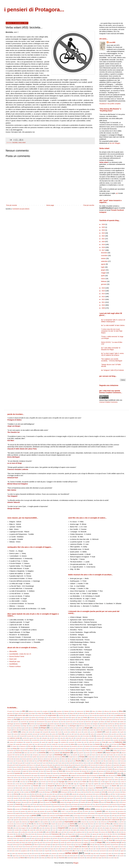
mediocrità (78, 788)
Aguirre (17, 713)
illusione (115, 771)
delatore (88, 746)
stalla (27, 840)
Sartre (96, 828)
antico (112, 715)
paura (103, 802)
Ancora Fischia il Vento (17, 656)
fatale (58, 759)
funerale (77, 763)
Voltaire (111, 856)
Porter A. (63, 811)
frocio (54, 763)
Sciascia (10, 832)
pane (90, 800)
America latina (22, 715)
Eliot (18, 755)
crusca (59, 744)
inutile (107, 776)
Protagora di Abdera (64, 816)
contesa (12, 742)
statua (45, 840)
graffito (49, 769)
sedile (47, 832)
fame (118, 757)
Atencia (77, 720)
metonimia (57, 790)
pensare (41, 804)
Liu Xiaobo (83, 782)
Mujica (124, 792)
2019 (103, 244)
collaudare (44, 738)
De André (114, 744)
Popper (35, 811)
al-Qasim (46, 713)
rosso (54, 826)
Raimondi (23, 820)
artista (117, 718)
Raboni (82, 818)
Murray (16, 794)
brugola (9, 730)
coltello (67, 738)
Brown (122, 728)
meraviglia (117, 788)
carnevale (35, 734)
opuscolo (78, 798)
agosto (104, 264)
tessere (48, 847)
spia (73, 838)
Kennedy (84, 778)
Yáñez (55, 858)
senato (90, 832)
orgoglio (112, 798)
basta (83, 724)
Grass (69, 769)
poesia (67, 809)
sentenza (103, 832)
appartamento (19, 718)
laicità (17, 780)
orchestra (89, 798)
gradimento (42, 769)
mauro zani (13, 659)
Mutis (33, 794)
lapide (36, 780)
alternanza (99, 713)
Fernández (19, 761)
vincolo (33, 856)
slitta (45, 836)
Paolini (108, 800)
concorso (56, 740)
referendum (98, 820)
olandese (16, 798)
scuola (41, 832)
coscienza (97, 742)
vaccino (110, 851)
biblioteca (103, 726)
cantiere (86, 732)
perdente (82, 804)
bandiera (52, 724)
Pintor (116, 806)
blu (31, 728)
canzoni (99, 732)
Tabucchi (37, 845)
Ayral (62, 722)
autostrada (31, 722)
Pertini (11, 806)
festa (36, 761)
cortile (90, 742)
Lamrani (23, 780)
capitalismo (115, 732)
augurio (110, 720)
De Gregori (13, 746)
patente (90, 802)
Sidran (89, 834)
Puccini (96, 816)
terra (15, 847)
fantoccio (31, 759)
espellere (34, 757)
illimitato (108, 771)
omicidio (40, 798)
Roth (59, 826)
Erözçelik (10, 757)
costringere (10, 744)
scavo (54, 830)
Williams (49, 858)
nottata (60, 796)
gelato (51, 765)
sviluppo (99, 842)
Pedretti (18, 804)
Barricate (77, 724)
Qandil (17, 818)
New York (115, 794)
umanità (40, 851)
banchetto (45, 724)
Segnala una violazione (109, 385)
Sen (85, 832)
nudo (83, 796)
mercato (124, 788)
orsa (117, 798)
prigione (45, 813)
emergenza (35, 755)
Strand (111, 840)
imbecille (122, 771)
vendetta (47, 853)
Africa (121, 711)
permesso (107, 804)
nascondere (49, 794)
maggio (104, 273)
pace (41, 800)
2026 (103, 224)
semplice (71, 832)
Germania (93, 765)
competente (107, 738)
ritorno (97, 824)
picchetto (75, 806)
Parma (11, 802)
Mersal (30, 790)
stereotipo (56, 840)
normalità (46, 796)
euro (76, 757)
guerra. (9, 771)
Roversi (72, 826)
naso (56, 794)
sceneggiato (73, 830)
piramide (17, 809)
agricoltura (10, 713)
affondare (114, 711)
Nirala (15, 796)
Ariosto (85, 718)
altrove (110, 713)
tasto (74, 845)
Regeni (124, 820)
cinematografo (71, 736)
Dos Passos (122, 751)
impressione (34, 773)
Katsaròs (62, 778)
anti (108, 715)
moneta (41, 792)
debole (68, 746)
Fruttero (60, 763)
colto (72, 738)
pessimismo (18, 806)
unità (58, 851)
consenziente (107, 740)
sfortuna (47, 834)
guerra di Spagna (119, 769)
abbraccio (31, 711)
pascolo (48, 802)
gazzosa (45, 765)
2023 (103, 233)
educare (57, 753)
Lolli (112, 782)
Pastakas (83, 802)
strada (99, 840)
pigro (111, 806)
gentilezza (86, 765)
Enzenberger (59, 755)
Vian (9, 856)
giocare (15, 767)
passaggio (69, 802)
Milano (84, 790)
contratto (28, 742)
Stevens (73, 840)
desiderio (121, 746)
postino (75, 811)
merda (11, 790)
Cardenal (22, 734)
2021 (103, 239)
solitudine (114, 836)
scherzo (96, 830)
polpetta (115, 809)
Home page (50, 205)
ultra (35, 851)
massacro (107, 786)
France (32, 763)
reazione (76, 820)
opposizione (70, 798)
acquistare (59, 711)
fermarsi (11, 761)
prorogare (27, 816)
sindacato (123, 834)
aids (22, 713)
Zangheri (76, 858)
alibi (76, 713)
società (73, 836)
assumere (57, 720)
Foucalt (26, 763)
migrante (73, 790)
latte (55, 780)
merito (24, 790)
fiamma (58, 761)
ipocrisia (113, 776)
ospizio (9, 800)
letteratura (10, 782)
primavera (57, 813)
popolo (29, 811)
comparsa (99, 738)
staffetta (21, 840)
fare (37, 759)
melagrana (91, 788)
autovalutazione (41, 722)
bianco (97, 726)
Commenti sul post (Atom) (21, 209)
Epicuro (69, 755)
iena (90, 771)
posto (81, 811)
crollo (48, 744)
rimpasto (53, 824)
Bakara (103, 722)
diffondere (43, 749)
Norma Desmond (37, 796)
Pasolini (54, 802)
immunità (10, 773)
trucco (80, 849)
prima (51, 813)
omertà (34, 798)
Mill (89, 790)
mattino (24, 788)
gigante (124, 765)
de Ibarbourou (22, 746)
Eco (36, 753)
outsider (24, 800)
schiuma (115, 830)
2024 (103, 230)
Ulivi (30, 851)
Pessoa (25, 806)
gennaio (104, 284)
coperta (43, 742)
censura (9, 736)
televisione (116, 845)
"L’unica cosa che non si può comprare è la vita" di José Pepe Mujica (112, 331)
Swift (123, 843)
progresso (115, 813)
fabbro (99, 757)
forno (9, 763)
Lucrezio (17, 784)
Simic (116, 834)
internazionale (93, 776)
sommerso (121, 836)
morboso (79, 792)
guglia (25, 771)
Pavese (108, 802)
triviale (75, 849)
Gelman (62, 765)
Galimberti (123, 763)
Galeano (116, 763)
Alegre (71, 713)
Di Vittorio (30, 749)
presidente (38, 813)
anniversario (82, 715)
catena (81, 734)
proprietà (20, 816)
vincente (20, 856)
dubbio (11, 753)
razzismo (70, 820)
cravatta (17, 744)
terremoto (28, 847)
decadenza (75, 746)
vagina (122, 851)
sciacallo (122, 830)
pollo (110, 809)
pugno (108, 816)
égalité (75, 753)
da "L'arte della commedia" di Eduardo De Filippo (111, 349)
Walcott (23, 858)
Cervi (35, 736)
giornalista (26, 767)
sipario (34, 836)
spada (28, 838)
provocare (82, 816)
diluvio (60, 749)
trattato (46, 849)
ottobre (104, 258)
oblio (112, 796)
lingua (55, 782)
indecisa (55, 773)
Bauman (112, 724)
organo (105, 798)
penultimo (63, 804)
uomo (71, 851)
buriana (59, 730)
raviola (58, 820)
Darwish (98, 744)
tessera (42, 847)
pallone (71, 800)
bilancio (122, 726)
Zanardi (69, 858)
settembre (105, 261)
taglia (49, 845)
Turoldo (124, 849)
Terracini (21, 847)
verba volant (22, 143)
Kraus (97, 778)
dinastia (87, 749)
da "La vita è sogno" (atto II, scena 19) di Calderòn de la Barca (112, 354)
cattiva (92, 734)
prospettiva (44, 816)
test (54, 847)
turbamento (104, 849)
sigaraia (95, 834)
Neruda (103, 794)
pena (24, 804)
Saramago (82, 828)
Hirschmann (76, 771)
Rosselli (43, 826)
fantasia (18, 759)
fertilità (30, 761)
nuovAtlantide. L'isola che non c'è (20, 654)
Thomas (64, 847)
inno (125, 773)
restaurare (84, 822)
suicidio (62, 843)
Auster (9, 722)
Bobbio (36, 728)
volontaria (89, 856)
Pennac (35, 804)
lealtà (79, 780)
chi (45, 736)
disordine (25, 751)
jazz (26, 778)
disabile (112, 749)
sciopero (16, 832)
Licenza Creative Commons (108, 402)
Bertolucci (90, 726)
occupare (121, 796)
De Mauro (48, 746)
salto (30, 828)
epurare (82, 755)
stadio (15, 840)
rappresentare (44, 820)
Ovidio (30, 800)
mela (84, 788)
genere (79, 765)
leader (73, 780)
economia (42, 753)
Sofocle (87, 836)
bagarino (96, 722)
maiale (102, 784)
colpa (61, 738)
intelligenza (74, 776)
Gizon (83, 767)
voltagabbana (103, 856)
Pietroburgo (97, 806)
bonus (63, 728)
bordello (80, 728)
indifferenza (72, 773)
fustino (92, 763)
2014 (103, 294)
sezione (11, 834)
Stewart (80, 840)
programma (107, 813)
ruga (92, 826)
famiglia (124, 757)
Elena (94, 753)
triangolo (63, 849)
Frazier (44, 763)
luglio (103, 267)
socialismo (58, 836)
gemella (73, 765)
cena (123, 734)
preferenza (10, 813)
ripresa (66, 824)
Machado (50, 784)
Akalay (27, 713)
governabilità (18, 769)
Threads (114, 210)
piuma (44, 809)
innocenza (19, 776)
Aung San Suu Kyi (119, 720)
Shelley (64, 834)
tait (58, 845)
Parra (30, 802)
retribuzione (104, 822)
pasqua (62, 802)
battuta (101, 724)
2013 (103, 297)
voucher (122, 856)
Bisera (20, 728)
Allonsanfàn (13, 651)
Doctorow (63, 751)
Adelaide (66, 711)
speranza (62, 838)
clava (124, 736)
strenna (11, 843)
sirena (40, 836)
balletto (122, 722)
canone (79, 732)
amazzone (123, 713)
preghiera (18, 813)
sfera (17, 834)
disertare (11, 751)
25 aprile (10, 711)
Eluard (28, 755)
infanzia (87, 773)
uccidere (16, 851)
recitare (83, 820)
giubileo (46, 767)
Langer (29, 780)
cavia (112, 734)
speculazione (47, 838)
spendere (55, 838)
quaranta (31, 818)
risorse (72, 824)
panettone (96, 800)
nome (28, 796)
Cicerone (63, 736)
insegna (36, 776)
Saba (9, 828)
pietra (90, 806)
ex (95, 757)
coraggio (56, 742)
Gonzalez (10, 769)
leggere (103, 780)
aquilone (33, 718)
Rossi (49, 826)
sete (115, 832)
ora (83, 798)
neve (109, 794)
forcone (116, 761)
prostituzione (52, 816)
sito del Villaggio (115, 143)
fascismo (48, 759)
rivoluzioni (10, 826)
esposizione (42, 757)
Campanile (45, 732)
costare (110, 742)
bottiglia (95, 728)
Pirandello (25, 809)
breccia (106, 728)
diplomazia (97, 749)
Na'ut (38, 794)
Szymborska (28, 845)
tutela (11, 851)
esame (16, 757)
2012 (103, 299)
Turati (97, 849)
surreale (92, 843)
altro (105, 713)
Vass (31, 853)
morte (103, 792)
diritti (104, 748)
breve (117, 728)
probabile (78, 813)
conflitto (77, 740)
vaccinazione (103, 851)
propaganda (123, 813)
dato (104, 744)
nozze (78, 796)
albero (66, 713)
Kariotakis (54, 778)
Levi (16, 782)
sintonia (28, 836)
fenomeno (115, 759)
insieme (57, 776)
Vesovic (116, 853)
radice (103, 818)
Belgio (25, 726)
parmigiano (18, 802)
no (20, 796)
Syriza (21, 845)
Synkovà (15, 845)
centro (15, 736)
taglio (54, 845)
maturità (35, 788)
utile (90, 851)
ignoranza (101, 771)
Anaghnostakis (52, 715)
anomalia (94, 715)
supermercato (78, 843)
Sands (54, 828)
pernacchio (114, 804)
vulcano (9, 858)
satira (101, 828)
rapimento (35, 820)
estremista (57, 757)
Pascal (42, 802)
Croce (36, 744)
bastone (88, 724)
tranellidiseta (13, 664)
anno (88, 715)
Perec (94, 804)
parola (25, 802)
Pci (119, 802)
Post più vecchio (89, 205)
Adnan (73, 711)
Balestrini (115, 722)
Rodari (25, 826)
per (68, 804)
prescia (24, 813)
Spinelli (85, 838)
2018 (103, 247)
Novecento (71, 796)
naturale (74, 794)
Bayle (118, 724)
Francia (38, 763)
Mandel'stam (27, 786)
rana (29, 820)
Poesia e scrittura (15, 666)
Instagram (103, 212)
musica (28, 794)
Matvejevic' (43, 788)
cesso (40, 736)
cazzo (118, 734)
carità (29, 734)
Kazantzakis (77, 778)
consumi (123, 740)
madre (57, 784)
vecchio (36, 853)
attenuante (93, 720)
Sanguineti (61, 828)
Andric (67, 715)
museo (22, 794)
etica (64, 757)
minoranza (106, 790)
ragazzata (121, 818)
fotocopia (20, 763)
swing (9, 845)
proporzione (12, 816)
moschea (110, 792)
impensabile (26, 773)
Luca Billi (112, 42)
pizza (49, 809)
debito (62, 746)
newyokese (123, 794)
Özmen (36, 800)
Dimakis (65, 749)
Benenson (53, 726)
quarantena (39, 818)
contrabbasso (20, 742)
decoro (82, 746)
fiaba (52, 761)
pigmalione (105, 806)
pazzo (115, 802)
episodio (75, 755)
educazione (66, 753)
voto (116, 856)
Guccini (97, 769)
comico (84, 738)
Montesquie (64, 792)
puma (118, 816)
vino (38, 856)
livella (90, 782)
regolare (17, 822)
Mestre (50, 790)
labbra (122, 778)
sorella (9, 838)
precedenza (121, 811)
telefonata (102, 845)
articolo (111, 718)
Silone (111, 834)
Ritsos (108, 824)
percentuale (74, 804)
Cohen (38, 738)
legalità (84, 780)
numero (88, 796)
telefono (109, 845)
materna (122, 786)
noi (23, 796)
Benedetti (43, 726)
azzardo (68, 722)
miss (112, 790)
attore (99, 720)
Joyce (42, 778)
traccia (122, 847)
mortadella (97, 792)
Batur (107, 724)
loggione (107, 782)
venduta (61, 853)
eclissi (31, 753)
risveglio (86, 824)
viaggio (122, 853)
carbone (16, 734)
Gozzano (34, 769)
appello (27, 718)
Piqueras (10, 809)
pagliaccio (60, 800)
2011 (103, 302)
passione (76, 802)
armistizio (104, 718)
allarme (81, 713)
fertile (25, 761)
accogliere (45, 711)
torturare (109, 847)
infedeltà (95, 773)
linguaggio (62, 782)
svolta (107, 843)
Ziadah (94, 858)
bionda (15, 728)
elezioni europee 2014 (113, 753)
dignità (54, 749)
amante (116, 713)
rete (97, 822)
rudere (87, 826)
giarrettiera (117, 765)
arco (47, 718)
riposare (60, 824)
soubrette (22, 838)
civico (106, 736)
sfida (21, 834)
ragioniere (16, 820)
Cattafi (87, 734)
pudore (102, 816)
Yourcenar (62, 858)
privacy (72, 813)
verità (97, 853)
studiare (17, 843)
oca (116, 796)
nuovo (94, 796)
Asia (15, 719)
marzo (103, 279)
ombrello (27, 798)
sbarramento (115, 828)
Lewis (21, 782)
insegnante (43, 776)
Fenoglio (108, 759)
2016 (103, 288)
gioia (20, 767)
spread (116, 838)
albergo (60, 713)
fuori (87, 763)
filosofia (78, 761)
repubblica (46, 822)
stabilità (9, 840)
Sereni (110, 832)
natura (68, 794)
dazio (108, 744)
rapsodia (52, 820)
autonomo (16, 722)
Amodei (43, 715)
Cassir (75, 734)
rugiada (97, 826)
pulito (113, 816)
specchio (39, 838)
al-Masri (39, 713)
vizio (77, 856)
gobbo (103, 767)
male (122, 784)
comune (19, 740)
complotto (121, 738)
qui (117, 193)
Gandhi (17, 765)
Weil (28, 858)
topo (97, 847)
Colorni (56, 738)
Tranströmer (33, 849)
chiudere (56, 736)
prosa (34, 815)
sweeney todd (115, 843)
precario (113, 811)
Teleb (96, 845)
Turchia (111, 849)
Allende (92, 713)
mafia (69, 784)
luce (117, 782)
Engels (50, 755)
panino (103, 800)
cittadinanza (99, 736)
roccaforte (18, 826)
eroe (117, 755)
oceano (9, 798)
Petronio (44, 806)
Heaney (48, 771)
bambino (25, 724)
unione (53, 851)
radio (108, 818)
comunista (34, 740)
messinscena (42, 790)
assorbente (49, 720)
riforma (40, 824)
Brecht (112, 728)
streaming (118, 840)
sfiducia (27, 834)
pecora (124, 802)
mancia (20, 786)
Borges (87, 728)
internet (101, 776)
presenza (31, 813)
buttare (80, 730)
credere (30, 744)
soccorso (51, 836)
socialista (66, 836)
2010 (103, 305)
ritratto (103, 824)
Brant (100, 728)
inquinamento (28, 776)
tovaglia (116, 847)
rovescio (81, 826)
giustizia (70, 767)
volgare (82, 856)
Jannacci (16, 778)
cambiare (24, 732)
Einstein (88, 753)
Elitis (23, 755)
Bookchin (74, 728)
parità (124, 800)
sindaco (11, 836)
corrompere (71, 742)
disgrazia (18, 751)
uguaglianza (24, 851)
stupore (35, 843)
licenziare (43, 782)
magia (90, 784)
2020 (103, 242)
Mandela (36, 786)
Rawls (63, 820)
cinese (79, 736)
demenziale (95, 746)
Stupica (23, 843)
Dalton (91, 744)
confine (71, 740)
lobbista (96, 782)
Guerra (110, 769)
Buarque (26, 730)
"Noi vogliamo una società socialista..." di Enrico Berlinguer (112, 360)
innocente (12, 776)
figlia (69, 761)
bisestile (26, 728)
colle (51, 738)
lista (77, 782)
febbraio (104, 281)
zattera (88, 858)
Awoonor (56, 722)
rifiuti (30, 824)
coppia (50, 742)
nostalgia (53, 796)
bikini (116, 726)
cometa (78, 738)
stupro (41, 843)
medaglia (58, 788)
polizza (104, 809)
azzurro (74, 722)
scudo (35, 832)
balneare (18, 724)
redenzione (90, 820)
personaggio (122, 804)
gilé (10, 767)
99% (24, 711)
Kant (47, 778)
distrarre (32, 751)
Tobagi (70, 847)
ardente (61, 718)
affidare (100, 711)
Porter (55, 811)
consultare (116, 740)
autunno (49, 722)
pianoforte (57, 806)
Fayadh (82, 759)
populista (42, 811)
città (93, 736)
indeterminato (63, 773)
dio (91, 749)
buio (36, 730)
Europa (82, 757)
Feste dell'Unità (44, 761)
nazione (97, 794)
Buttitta (86, 730)
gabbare (104, 763)
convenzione (36, 742)
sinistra (18, 836)
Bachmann (89, 722)
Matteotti (18, 788)
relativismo (24, 822)
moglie (15, 792)
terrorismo (35, 847)
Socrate (81, 836)
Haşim (37, 771)
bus (70, 730)
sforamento (40, 834)
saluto (41, 828)
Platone (60, 809)
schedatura (82, 830)
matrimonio (10, 788)
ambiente (12, 715)
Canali (59, 732)
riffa (25, 824)
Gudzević (103, 769)
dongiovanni (95, 751)
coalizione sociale (14, 738)
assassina (34, 720)
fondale (110, 761)
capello (107, 732)
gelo (68, 765)
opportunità (62, 798)
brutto (20, 730)
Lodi (101, 782)
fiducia (63, 761)
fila (73, 761)
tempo (122, 845)
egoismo (81, 753)
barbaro (64, 724)
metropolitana (65, 790)
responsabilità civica (71, 822)
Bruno (15, 730)
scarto (43, 830)
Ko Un (91, 778)
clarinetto (118, 736)
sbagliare (107, 828)
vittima (66, 856)
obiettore (106, 796)
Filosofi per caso (15, 661)
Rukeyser (104, 826)
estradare (50, 757)
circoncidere (86, 736)
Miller (93, 790)
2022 (103, 236)
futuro (98, 763)
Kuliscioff (103, 778)
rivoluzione (121, 824)
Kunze (109, 778)
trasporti (40, 849)
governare (26, 769)
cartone (54, 734)
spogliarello (92, 838)
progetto (99, 813)
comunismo (26, 740)
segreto (60, 832)
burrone (65, 730)
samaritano (47, 828)
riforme (46, 824)
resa (52, 822)
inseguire (50, 776)
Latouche (49, 780)
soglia (94, 836)
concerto (41, 740)
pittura (38, 809)
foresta (122, 761)
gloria (94, 767)
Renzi (39, 822)
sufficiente (56, 843)
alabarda (54, 713)
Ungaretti (47, 851)
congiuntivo (91, 740)
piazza (69, 806)
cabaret (92, 730)
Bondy (57, 728)
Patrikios (96, 802)
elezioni (100, 753)
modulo (9, 792)
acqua (52, 711)
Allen (87, 713)
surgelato (86, 843)
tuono (92, 849)
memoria (99, 788)
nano (43, 794)
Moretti (85, 792)
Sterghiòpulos (64, 840)
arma (98, 718)
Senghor (96, 832)
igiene (95, 771)
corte (85, 742)
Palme (77, 800)
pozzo (107, 811)
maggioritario (82, 784)
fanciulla (11, 759)
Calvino (15, 732)
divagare (43, 751)
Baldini (109, 722)
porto (70, 811)
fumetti (71, 763)
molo (20, 792)
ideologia (84, 771)
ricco (118, 822)
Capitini (122, 732)
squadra (122, 838)
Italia (119, 775)
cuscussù (80, 744)
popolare (23, 811)
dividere (49, 751)
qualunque (24, 818)
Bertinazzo (82, 726)
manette (43, 786)
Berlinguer (73, 726)
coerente (24, 738)
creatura (24, 744)
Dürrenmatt (18, 753)
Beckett (124, 724)
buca (32, 730)
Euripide (71, 757)
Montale (55, 792)
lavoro (66, 780)
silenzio (105, 834)
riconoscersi (19, 824)
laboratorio (10, 780)
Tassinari (69, 845)
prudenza (90, 816)
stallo (31, 840)
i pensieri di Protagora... (34, 10)
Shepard (70, 834)
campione (53, 732)
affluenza (107, 711)
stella (50, 840)
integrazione (65, 776)
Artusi (122, 718)
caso (70, 734)
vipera (50, 856)
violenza (43, 856)
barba (58, 724)
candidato (73, 732)
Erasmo (94, 755)
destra (9, 749)
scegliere (60, 830)
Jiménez (31, 778)
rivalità (114, 824)
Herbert (54, 771)
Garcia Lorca (32, 765)
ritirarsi (92, 824)
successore (48, 843)
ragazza (114, 818)
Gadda (110, 763)
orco (95, 798)
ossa (14, 800)
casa (66, 734)
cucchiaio (66, 744)
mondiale (26, 792)
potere (87, 811)
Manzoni (59, 786)
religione (32, 822)
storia (92, 840)
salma (15, 828)
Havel (42, 771)
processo (85, 813)
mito (123, 790)
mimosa (99, 790)
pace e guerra (49, 800)
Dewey (15, 749)
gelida (56, 765)
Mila (79, 790)
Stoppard (86, 840)
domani (80, 751)
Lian (26, 782)
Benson (66, 726)
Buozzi (53, 730)
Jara (21, 778)
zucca (110, 858)
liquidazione (70, 782)
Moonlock (72, 792)
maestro (63, 784)
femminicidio (100, 759)
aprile (103, 276)
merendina (18, 790)
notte (65, 796)
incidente (42, 773)
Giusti (64, 767)
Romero (36, 826)
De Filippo (122, 744)
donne (108, 750)
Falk (109, 757)
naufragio (81, 794)
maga (75, 784)
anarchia (61, 715)
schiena (108, 830)
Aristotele (92, 718)
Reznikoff (112, 822)
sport (105, 838)
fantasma (24, 759)
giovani (33, 767)
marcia (73, 786)
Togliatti (77, 847)
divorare (56, 751)
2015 (103, 291)
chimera (50, 736)
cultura (72, 744)
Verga (92, 853)
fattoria (63, 759)
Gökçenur (121, 767)
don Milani (87, 751)
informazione (110, 773)
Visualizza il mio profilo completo (110, 104)
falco (104, 757)
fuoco (82, 763)
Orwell (122, 798)
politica (88, 809)
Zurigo (115, 858)
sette (120, 832)
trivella (69, 849)
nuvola (100, 796)
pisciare (32, 809)
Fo (90, 761)
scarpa (31, 830)
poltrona (122, 809)
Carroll (41, 734)
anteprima (102, 715)
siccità (76, 834)
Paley (66, 800)
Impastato (17, 773)
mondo (33, 792)
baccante (81, 722)
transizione (24, 849)
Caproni (9, 734)
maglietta (96, 784)
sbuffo (122, 828)
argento (73, 718)
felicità (93, 759)
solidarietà (106, 836)
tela (91, 845)
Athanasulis (85, 720)
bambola (32, 724)
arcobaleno (54, 718)
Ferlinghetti (123, 759)
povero (92, 811)
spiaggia (79, 838)
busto (74, 730)
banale (38, 724)
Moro (90, 792)
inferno (101, 773)
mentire (110, 788)
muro (11, 794)
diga (49, 749)
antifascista (10, 718)
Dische (124, 749)
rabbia (76, 818)
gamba (11, 765)
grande (63, 769)
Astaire (64, 720)
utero (85, 851)
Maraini (67, 786)
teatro (85, 844)
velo (41, 853)
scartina (37, 830)
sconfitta (23, 832)
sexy (125, 832)
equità (88, 755)
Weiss (33, 858)
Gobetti (109, 767)
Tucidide (86, 849)
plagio (54, 809)
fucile (65, 763)
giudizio (59, 767)
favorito (76, 759)
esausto (22, 757)
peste (32, 806)
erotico (122, 755)
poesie (74, 809)
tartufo (63, 845)
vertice (110, 853)
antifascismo (120, 715)
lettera (122, 780)
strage (105, 840)
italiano (9, 778)
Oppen (46, 798)
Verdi (86, 853)
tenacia (9, 847)
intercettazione (83, 776)
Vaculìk (116, 851)
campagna (37, 732)
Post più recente (12, 205)
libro (38, 782)
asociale (27, 720)
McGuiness (51, 788)
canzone (92, 732)
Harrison (31, 771)
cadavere (98, 730)
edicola (51, 753)
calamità (114, 730)
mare (79, 786)
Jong (37, 778)
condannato (63, 740)
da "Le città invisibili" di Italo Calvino (113, 325)
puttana (11, 818)
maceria (44, 784)
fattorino (70, 759)
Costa (104, 742)
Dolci (69, 751)
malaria (117, 784)
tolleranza (84, 847)
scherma (89, 830)
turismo (118, 849)
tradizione (10, 849)
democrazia (104, 746)
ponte (17, 811)
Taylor (80, 845)
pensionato (48, 804)
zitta (105, 858)
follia (105, 761)
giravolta (39, 767)
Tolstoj (92, 847)
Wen (38, 858)
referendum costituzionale (112, 820)
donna (102, 751)
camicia (30, 732)
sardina (90, 828)
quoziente (70, 818)
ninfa (10, 796)
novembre (105, 256)
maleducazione (11, 786)
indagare (48, 773)
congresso (99, 740)
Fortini (14, 763)
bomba (51, 728)
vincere (27, 856)
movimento (117, 792)
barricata (70, 724)
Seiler (65, 832)
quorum (63, 818)
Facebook (120, 210)
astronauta (71, 720)
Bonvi (68, 728)
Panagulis (83, 800)
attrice (104, 720)
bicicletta (15, 143)
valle (9, 853)
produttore (93, 813)
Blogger (76, 863)
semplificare (79, 832)
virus (55, 856)
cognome (31, 738)
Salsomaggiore (22, 828)
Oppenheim (53, 798)
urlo (81, 851)
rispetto (79, 824)
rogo (31, 826)
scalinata (10, 830)
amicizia (37, 715)
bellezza (31, 726)
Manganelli (51, 786)
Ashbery (10, 720)
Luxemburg (30, 784)
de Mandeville (39, 746)
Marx (84, 786)
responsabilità (58, 822)
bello (37, 726)
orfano (100, 798)
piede (81, 806)
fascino (42, 759)
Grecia (75, 769)
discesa (118, 749)
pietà (86, 806)
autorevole (23, 722)
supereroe (69, 843)
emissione (43, 755)
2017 (103, 250)
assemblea (42, 720)
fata (54, 759)
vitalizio (60, 856)
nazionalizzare (89, 794)
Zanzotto (82, 858)
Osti (19, 800)
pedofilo (11, 804)
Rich (123, 822)
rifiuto (35, 824)
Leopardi (110, 780)
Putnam (124, 816)
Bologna (44, 728)
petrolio (38, 806)
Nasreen (62, 794)
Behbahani (18, 726)
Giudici (52, 767)
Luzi (37, 784)
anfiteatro (74, 715)
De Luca (31, 746)
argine (79, 718)
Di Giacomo (22, 749)
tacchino (43, 845)
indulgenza (80, 773)
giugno (104, 270)
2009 (103, 308)
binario (9, 728)
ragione (9, 820)
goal (99, 767)
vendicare (54, 853)
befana (11, 726)
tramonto (17, 849)
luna (23, 784)
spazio (33, 838)
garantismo (24, 765)
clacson (112, 736)
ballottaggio (10, 724)
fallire (113, 757)
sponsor (99, 838)
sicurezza (82, 834)
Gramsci (55, 769)
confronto (83, 740)
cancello (66, 732)
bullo (48, 730)
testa (58, 847)
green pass (82, 769)
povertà (99, 811)
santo (75, 828)
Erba (100, 755)
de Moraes (56, 746)
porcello (49, 811)
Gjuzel (89, 767)
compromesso (11, 740)
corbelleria (63, 742)
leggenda (96, 780)
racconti (89, 818)
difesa (37, 749)
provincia (75, 816)
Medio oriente (67, 788)
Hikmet (61, 771)
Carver (60, 734)
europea (90, 757)
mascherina (99, 786)
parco (119, 800)
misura (118, 790)
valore (14, 853)
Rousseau (65, 826)
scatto (49, 830)
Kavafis (69, 778)
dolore (74, 751)
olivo (22, 798)
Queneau (55, 818)
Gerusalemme (102, 765)
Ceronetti (22, 736)
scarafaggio (24, 830)
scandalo (17, 830)
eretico (105, 755)
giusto (77, 767)
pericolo (100, 804)
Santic (70, 828)
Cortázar (79, 742)
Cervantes (29, 736)
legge (90, 780)
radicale (97, 818)
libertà (31, 782)
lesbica (116, 780)
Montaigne (47, 792)
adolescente (80, 711)
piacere (50, 806)
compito (114, 738)
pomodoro (10, 811)
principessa (65, 813)
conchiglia (49, 740)
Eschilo (28, 757)
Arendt (67, 718)
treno (57, 849)
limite (49, 782)
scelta (66, 830)
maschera (91, 786)
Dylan (26, 753)
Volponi (95, 856)
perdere (88, 804)
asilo (21, 720)
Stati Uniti (38, 840)
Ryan (122, 826)
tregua (52, 849)
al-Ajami (33, 713)
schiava (102, 830)
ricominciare (11, 824)
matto (30, 788)
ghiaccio (110, 765)
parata (114, 800)
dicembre (104, 253)
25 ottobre (17, 711)
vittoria (71, 856)
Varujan (25, 853)
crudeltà (53, 744)
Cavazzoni (106, 734)
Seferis (53, 832)
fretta (49, 763)
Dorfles (115, 751)
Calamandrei (106, 730)
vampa (19, 853)
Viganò (14, 856)
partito (36, 802)
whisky (43, 858)
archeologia (41, 718)
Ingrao (119, 773)
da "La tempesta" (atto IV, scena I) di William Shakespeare (113, 321)
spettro (68, 838)
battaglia (95, 724)
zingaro (100, 858)
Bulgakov (42, 730)
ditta (37, 751)
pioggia (122, 806)
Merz (35, 790)
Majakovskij (110, 784)
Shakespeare (55, 834)
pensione (56, 804)
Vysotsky (16, 858)
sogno (99, 836)
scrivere (29, 832)
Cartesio (47, 734)
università (64, 851)
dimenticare (73, 749)
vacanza (95, 851)
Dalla (86, 744)
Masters (114, 786)
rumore (110, 826)
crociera (42, 744)
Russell (116, 826)
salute (35, 828)
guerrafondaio (17, 771)
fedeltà (88, 759)
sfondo (33, 834)
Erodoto (111, 755)
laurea (60, 780)
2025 (103, 227)
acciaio (38, 711)
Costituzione (118, 742)
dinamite (80, 749)
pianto (63, 806)
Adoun (94, 711)
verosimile (103, 853)
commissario (91, 738)
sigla (100, 834)
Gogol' (115, 767)
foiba (94, 761)
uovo (76, 851)
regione (11, 822)
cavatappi (99, 734)
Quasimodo (47, 818)
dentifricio (114, 746)
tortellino (102, 847)
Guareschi (90, 769)
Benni (59, 726)
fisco (86, 761)
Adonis (88, 711)
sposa (110, 838)
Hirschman (68, 771)
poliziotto (98, 809)
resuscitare (91, 822)
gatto (39, 765)
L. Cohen (116, 778)
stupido (29, 843)
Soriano (15, 838)
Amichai (30, 715)
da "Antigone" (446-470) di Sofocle (113, 370)
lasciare (42, 780)
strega (124, 840)
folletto (99, 761)
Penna (29, 804)
